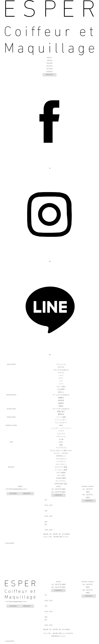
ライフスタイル (61, 448)
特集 (61, 445)
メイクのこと (61, 461)
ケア (61, 381)
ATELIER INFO (11, 395)
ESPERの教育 (61, 478)
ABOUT (49, 58)
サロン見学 (61, 475)
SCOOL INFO (11, 409)
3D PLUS (61, 367)
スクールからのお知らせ (61, 409)
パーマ (61, 375)
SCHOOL (50, 66)
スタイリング (61, 436)
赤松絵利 (61, 400)
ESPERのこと (61, 456)
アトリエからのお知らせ (61, 395)
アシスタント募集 (61, 470)
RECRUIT (50, 75)
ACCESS (49, 69)
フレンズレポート (61, 423)
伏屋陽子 (61, 403)
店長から (61, 392)
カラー (61, 378)
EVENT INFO (11, 417)
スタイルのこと (61, 459)
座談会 (61, 406)
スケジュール (61, 364)
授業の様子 (61, 412)
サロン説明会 (61, 473)
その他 (61, 439)
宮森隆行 (61, 398)
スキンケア (61, 434)
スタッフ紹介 (61, 387)
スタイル (61, 373)
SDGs (61, 442)
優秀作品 (61, 414)
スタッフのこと (61, 464)
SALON (49, 60)
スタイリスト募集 (61, 467)
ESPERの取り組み (61, 484)
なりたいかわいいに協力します (61, 450)
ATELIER (49, 63)
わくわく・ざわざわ (61, 453)
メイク (61, 384)
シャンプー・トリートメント (61, 428)
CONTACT (50, 72)
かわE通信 (61, 389)
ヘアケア (61, 431)
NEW (61, 425)
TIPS (11, 442)
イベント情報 (61, 417)
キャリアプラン (61, 481)
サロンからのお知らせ (61, 370)
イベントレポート (61, 420)
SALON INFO (11, 364)
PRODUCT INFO (11, 425)
